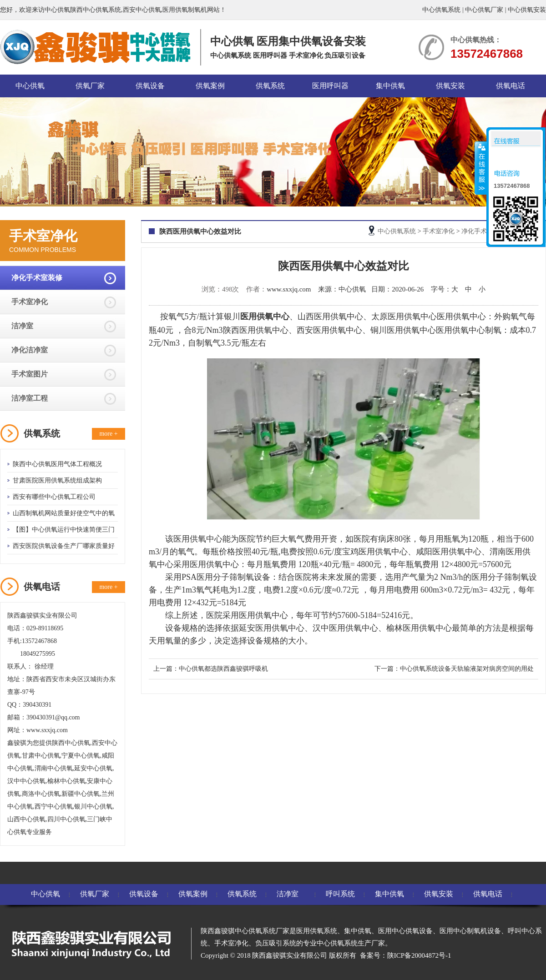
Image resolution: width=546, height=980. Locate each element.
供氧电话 (511, 86)
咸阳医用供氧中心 (449, 552)
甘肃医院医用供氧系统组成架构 (57, 480)
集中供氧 (390, 86)
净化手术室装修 (37, 278)
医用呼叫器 (330, 86)
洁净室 (22, 326)
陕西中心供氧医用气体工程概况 (57, 464)
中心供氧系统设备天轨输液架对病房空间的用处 (467, 669)
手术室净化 (30, 302)
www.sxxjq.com (289, 289)
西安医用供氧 (321, 330)
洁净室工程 (30, 398)
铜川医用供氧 (395, 330)
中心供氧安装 (527, 10)
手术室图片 (30, 374)
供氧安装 (450, 86)
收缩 (481, 168)
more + (108, 434)
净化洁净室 (30, 350)
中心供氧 (30, 86)
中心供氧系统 (441, 10)
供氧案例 (210, 86)
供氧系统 (270, 86)
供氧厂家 (90, 86)
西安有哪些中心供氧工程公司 (54, 497)
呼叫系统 (340, 894)
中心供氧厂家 (484, 10)
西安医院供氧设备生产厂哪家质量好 (64, 546)
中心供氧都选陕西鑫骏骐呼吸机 (223, 669)
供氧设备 (150, 86)
